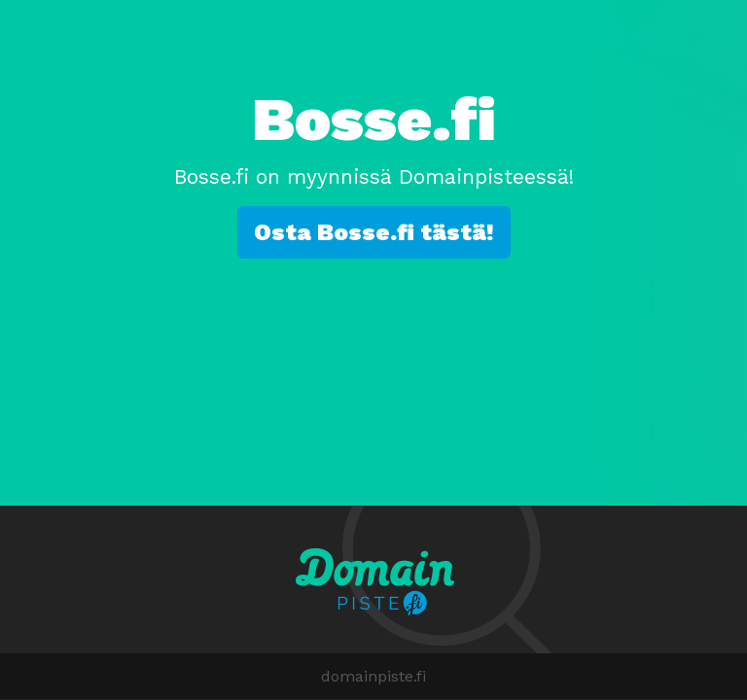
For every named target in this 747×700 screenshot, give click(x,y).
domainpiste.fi (373, 676)
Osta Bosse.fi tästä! (374, 232)
